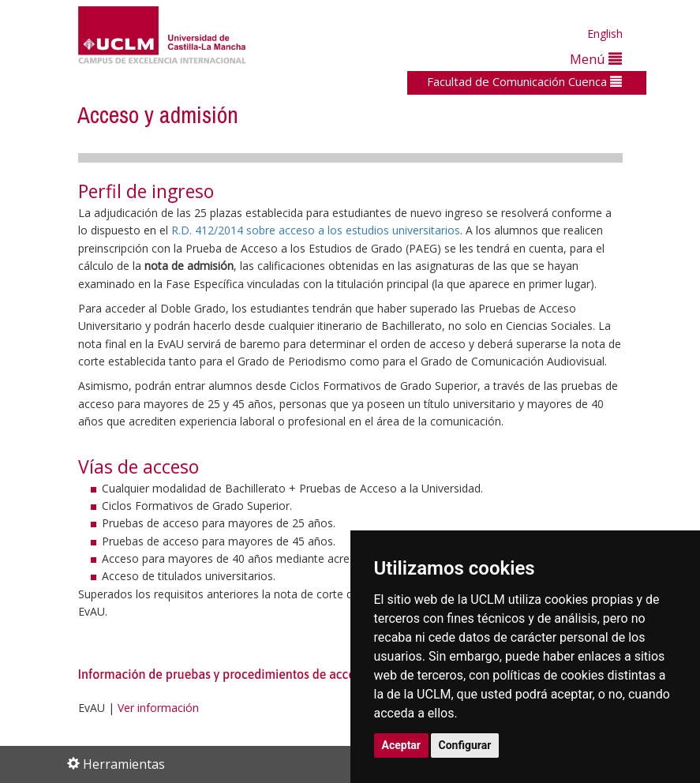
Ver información (158, 708)
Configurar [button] (465, 745)
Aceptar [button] (402, 745)
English (605, 34)
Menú (596, 59)
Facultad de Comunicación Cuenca (524, 81)
